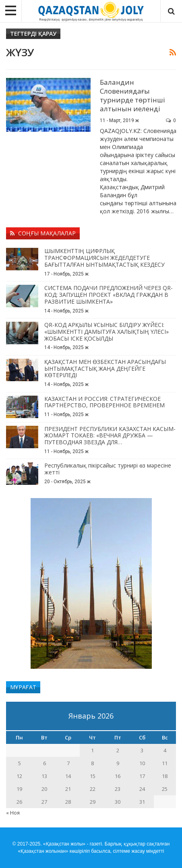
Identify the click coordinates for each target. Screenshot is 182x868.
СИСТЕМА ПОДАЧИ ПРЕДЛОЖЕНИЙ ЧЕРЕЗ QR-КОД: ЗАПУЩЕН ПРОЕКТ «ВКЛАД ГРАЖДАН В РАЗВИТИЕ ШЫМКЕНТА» (109, 295)
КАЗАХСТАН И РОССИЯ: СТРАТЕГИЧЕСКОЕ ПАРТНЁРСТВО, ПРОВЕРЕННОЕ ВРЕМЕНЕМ (104, 402)
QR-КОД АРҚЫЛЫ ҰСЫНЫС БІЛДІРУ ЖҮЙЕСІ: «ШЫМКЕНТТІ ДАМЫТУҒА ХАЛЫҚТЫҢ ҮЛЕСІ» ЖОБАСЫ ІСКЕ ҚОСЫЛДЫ (107, 332)
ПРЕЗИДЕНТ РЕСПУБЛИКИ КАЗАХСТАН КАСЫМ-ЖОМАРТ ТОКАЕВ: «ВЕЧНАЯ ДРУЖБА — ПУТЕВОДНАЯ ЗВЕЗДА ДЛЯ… (110, 436)
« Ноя (13, 813)
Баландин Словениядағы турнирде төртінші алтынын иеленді (132, 95)
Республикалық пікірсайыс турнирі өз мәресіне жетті (108, 469)
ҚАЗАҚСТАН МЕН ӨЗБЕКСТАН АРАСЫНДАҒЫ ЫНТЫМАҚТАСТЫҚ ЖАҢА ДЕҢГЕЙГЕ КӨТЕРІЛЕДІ (105, 369)
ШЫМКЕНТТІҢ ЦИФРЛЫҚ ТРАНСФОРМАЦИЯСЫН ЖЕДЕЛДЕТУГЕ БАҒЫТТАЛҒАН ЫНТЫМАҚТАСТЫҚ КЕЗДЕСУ (104, 258)
